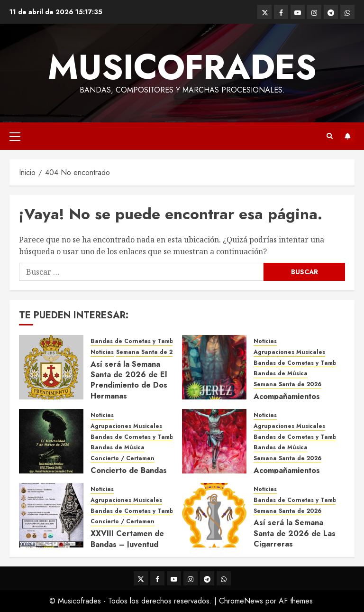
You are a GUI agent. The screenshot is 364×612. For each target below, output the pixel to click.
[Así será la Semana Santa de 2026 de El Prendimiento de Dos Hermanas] (51, 367)
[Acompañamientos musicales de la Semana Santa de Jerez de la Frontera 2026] (214, 367)
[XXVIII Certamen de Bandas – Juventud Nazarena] (51, 515)
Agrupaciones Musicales (289, 352)
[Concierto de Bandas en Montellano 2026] (51, 441)
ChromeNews (241, 601)
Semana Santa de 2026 (150, 352)
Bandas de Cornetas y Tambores (138, 341)
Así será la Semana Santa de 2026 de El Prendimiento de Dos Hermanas (129, 380)
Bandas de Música (281, 374)
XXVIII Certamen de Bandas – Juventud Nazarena (127, 544)
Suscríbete (347, 136)
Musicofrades (182, 67)
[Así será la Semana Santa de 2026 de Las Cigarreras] (214, 515)
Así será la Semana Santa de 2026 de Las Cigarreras (295, 533)
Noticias (102, 352)
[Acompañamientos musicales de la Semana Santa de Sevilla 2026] (214, 441)
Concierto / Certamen (123, 459)
